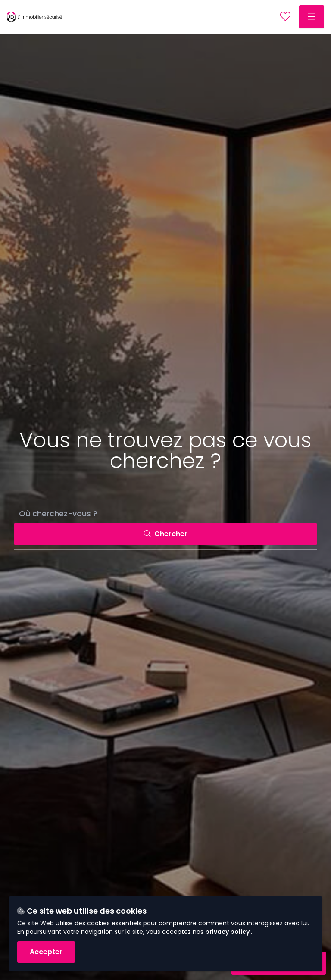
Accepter (46, 952)
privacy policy (228, 932)
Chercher (166, 534)
